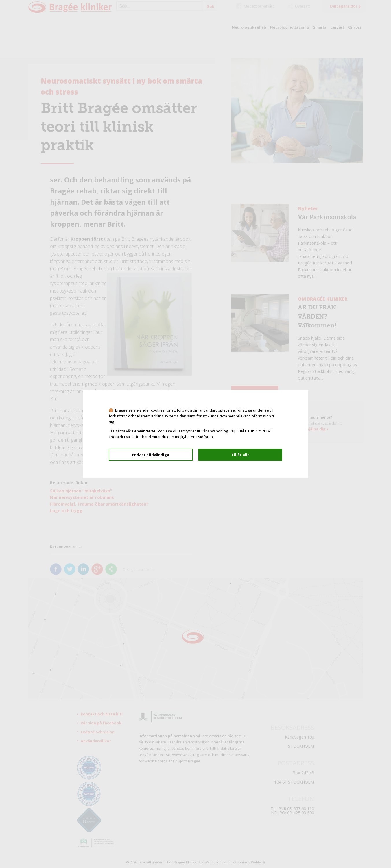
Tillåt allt (240, 455)
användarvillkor (149, 431)
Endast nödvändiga (151, 455)
